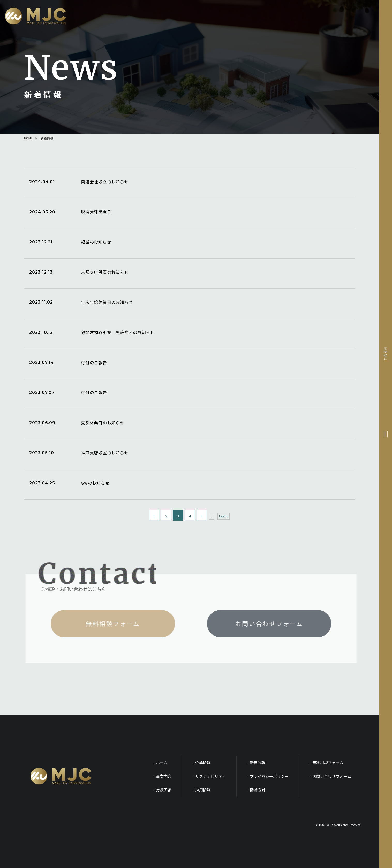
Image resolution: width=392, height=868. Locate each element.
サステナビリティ (211, 776)
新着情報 (258, 762)
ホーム (162, 762)
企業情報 (203, 762)
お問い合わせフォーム (332, 776)
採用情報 (203, 790)
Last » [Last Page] (224, 516)
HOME (28, 138)
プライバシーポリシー (269, 776)
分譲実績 (164, 790)
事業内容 (164, 776)
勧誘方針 (258, 790)
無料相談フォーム (328, 762)
